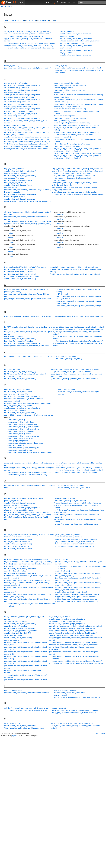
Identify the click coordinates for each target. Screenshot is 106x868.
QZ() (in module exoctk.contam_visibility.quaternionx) (74, 546)
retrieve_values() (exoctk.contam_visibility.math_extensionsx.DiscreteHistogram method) (78, 562)
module (10, 228)
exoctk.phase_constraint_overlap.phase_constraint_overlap (30, 452)
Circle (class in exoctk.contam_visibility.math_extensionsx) (26, 144)
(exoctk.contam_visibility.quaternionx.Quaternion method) (29, 472)
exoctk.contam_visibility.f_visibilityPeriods (23, 427)
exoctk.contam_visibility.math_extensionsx (23, 429)
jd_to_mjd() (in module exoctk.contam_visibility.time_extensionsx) (29, 356)
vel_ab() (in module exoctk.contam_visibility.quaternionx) (72, 723)
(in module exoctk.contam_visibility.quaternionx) (25, 36)
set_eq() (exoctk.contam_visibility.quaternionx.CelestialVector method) (24, 670)
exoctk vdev (6, 7)
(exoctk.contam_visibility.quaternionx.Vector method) (74, 372)
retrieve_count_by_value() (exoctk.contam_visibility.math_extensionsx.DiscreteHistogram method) (28, 599)
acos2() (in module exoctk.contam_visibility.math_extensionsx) (28, 32)
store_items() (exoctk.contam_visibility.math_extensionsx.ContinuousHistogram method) (74, 652)
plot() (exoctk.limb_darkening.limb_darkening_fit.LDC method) (28, 515)
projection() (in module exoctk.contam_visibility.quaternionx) (76, 524)
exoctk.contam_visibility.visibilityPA (21, 438)
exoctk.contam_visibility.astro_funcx (21, 422)
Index (64, 2)
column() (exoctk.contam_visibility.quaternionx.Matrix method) (27, 149)
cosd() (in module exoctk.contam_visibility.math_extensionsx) (76, 125)
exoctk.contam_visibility (16, 420)
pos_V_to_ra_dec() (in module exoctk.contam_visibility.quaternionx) (79, 510)
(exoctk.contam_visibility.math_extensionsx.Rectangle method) (31, 48)
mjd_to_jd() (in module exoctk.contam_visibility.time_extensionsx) (29, 415)
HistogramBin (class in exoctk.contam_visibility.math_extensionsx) (79, 316)
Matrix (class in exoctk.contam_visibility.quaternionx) (24, 399)
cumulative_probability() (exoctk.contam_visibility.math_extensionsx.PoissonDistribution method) (77, 139)
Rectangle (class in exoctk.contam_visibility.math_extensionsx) (28, 576)
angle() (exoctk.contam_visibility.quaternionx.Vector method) (27, 34)
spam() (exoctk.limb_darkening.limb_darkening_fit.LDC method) (73, 633)
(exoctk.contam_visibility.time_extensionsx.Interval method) (30, 221)
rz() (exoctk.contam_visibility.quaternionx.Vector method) (76, 601)
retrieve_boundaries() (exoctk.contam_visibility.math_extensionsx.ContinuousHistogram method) (29, 587)
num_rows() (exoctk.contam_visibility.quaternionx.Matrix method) (79, 470)
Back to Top (100, 733)
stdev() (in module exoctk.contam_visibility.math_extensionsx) (72, 647)
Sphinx (15, 736)
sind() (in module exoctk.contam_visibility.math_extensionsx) (72, 631)
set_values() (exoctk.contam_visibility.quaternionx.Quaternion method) (75, 626)
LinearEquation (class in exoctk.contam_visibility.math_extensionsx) (76, 374)
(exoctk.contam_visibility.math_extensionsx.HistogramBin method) (77, 661)
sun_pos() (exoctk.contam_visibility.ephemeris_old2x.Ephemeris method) (76, 663)
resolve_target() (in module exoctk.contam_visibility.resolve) (27, 583)
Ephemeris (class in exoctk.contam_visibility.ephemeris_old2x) (28, 224)
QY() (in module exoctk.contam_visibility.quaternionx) (75, 544)
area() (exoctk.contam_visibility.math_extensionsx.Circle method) (29, 46)
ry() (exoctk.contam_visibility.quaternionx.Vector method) (76, 599)
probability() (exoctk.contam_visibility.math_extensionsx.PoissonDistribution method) (77, 519)
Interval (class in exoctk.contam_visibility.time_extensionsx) (26, 346)
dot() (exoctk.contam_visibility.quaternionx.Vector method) (74, 176)
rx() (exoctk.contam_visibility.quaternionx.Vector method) (76, 597)
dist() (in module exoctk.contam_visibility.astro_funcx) (72, 173)
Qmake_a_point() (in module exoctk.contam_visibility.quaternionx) (29, 535)
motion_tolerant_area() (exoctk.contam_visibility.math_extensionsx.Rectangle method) (78, 392)
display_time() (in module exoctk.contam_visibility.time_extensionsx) (78, 171)
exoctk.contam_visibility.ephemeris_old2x (23, 424)
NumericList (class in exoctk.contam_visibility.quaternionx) (76, 472)
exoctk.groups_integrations (18, 441)
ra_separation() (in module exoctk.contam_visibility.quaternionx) (28, 562)
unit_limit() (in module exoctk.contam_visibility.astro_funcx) (26, 708)
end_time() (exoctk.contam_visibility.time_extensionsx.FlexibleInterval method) (26, 217)
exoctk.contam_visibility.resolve (19, 434)
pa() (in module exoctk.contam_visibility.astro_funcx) (24, 498)
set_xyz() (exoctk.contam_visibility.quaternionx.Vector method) (73, 628)
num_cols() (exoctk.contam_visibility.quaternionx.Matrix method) (79, 463)
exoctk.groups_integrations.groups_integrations (25, 443)
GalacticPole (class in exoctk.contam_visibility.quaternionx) (26, 289)
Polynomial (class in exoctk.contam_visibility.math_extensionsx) (77, 503)
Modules (72, 2)
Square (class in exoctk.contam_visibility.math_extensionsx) (72, 635)
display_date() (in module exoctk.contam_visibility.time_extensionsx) (78, 169)
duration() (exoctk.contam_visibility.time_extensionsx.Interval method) (78, 194)
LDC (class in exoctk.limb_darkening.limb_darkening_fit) (25, 374)
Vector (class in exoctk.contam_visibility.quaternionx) (24, 728)
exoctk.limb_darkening (16, 445)
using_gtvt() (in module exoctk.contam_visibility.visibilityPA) (74, 713)
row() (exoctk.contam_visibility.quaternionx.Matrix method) (77, 594)
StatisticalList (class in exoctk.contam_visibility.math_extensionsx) (74, 645)
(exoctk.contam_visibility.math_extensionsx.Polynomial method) (31, 43)
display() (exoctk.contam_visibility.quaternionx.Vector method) (27, 201)
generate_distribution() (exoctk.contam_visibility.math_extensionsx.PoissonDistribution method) (28, 294)
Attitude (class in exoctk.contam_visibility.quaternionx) (81, 41)
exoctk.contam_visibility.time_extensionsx (23, 436)
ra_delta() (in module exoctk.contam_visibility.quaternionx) (26, 559)
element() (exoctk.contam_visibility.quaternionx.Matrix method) (28, 212)
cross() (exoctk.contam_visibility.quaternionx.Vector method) (76, 132)
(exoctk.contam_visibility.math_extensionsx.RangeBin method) (80, 341)
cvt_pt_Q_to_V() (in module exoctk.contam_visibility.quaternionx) (78, 153)
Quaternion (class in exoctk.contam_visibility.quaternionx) (76, 539)
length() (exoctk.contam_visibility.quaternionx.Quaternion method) (76, 369)
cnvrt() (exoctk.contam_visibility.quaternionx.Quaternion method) (28, 146)
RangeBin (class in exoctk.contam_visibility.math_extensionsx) (28, 564)
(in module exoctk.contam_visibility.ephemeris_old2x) (27, 710)
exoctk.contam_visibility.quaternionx (21, 431)
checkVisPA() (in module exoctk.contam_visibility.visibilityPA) (27, 142)
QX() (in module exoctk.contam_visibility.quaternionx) (75, 542)
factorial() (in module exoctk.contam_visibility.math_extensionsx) (74, 267)
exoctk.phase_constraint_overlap (20, 450)
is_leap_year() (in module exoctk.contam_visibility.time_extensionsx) (79, 329)
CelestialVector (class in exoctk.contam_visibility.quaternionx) (27, 139)
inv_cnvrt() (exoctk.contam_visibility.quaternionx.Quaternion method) (79, 327)
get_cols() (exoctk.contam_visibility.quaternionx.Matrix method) (28, 299)
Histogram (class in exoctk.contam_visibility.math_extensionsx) (28, 316)
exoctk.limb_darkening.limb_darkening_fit (23, 448)
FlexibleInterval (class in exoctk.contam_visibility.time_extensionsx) (75, 274)
